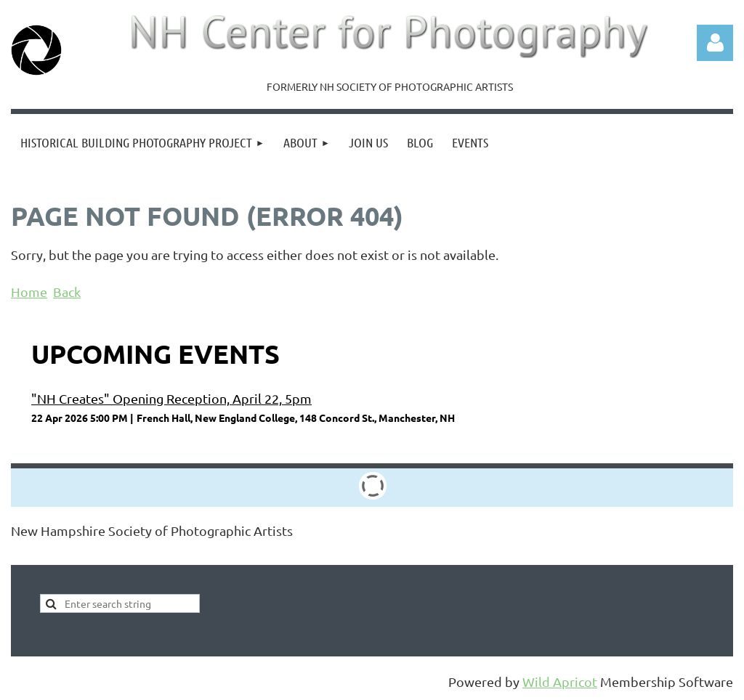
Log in (715, 43)
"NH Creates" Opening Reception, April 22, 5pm (171, 398)
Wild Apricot (560, 681)
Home (29, 292)
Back (67, 292)
